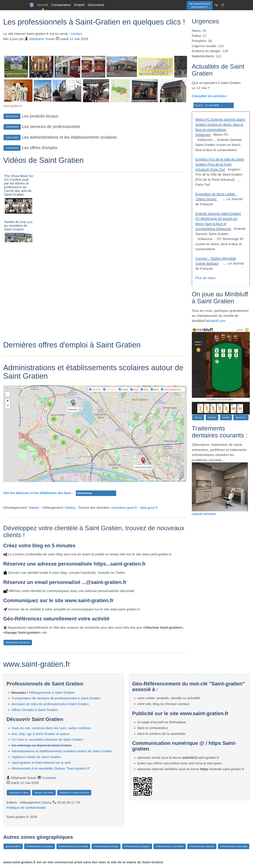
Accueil (43, 5)
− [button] (8, 406)
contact (76, 34)
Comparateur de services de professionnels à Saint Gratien (56, 698)
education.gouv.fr (124, 508)
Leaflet (141, 481)
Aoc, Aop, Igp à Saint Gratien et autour (41, 734)
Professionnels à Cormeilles (170, 846)
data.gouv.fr (149, 508)
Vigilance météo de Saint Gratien (36, 757)
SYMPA (226, 418)
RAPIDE (212, 418)
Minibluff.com (215, 321)
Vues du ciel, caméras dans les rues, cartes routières (51, 728)
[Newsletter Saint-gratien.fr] (216, 5)
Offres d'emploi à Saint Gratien (35, 710)
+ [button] (8, 401)
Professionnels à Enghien (137, 846)
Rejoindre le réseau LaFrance (74, 793)
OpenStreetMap (154, 481)
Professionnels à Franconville (73, 846)
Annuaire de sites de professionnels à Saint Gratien (50, 704)
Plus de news (205, 278)
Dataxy (34, 508)
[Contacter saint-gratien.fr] (223, 5)
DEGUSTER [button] (12, 116)
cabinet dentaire (204, 514)
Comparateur (61, 5)
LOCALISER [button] (12, 138)
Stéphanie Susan (42, 39)
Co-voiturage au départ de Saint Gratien (42, 745)
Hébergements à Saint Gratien (52, 692)
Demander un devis (19, 793)
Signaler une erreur (44, 793)
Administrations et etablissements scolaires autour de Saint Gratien (62, 751)
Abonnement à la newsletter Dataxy (51, 768)
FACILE (198, 418)
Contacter (49, 778)
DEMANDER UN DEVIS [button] (18, 643)
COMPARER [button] (12, 127)
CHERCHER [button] (12, 148)
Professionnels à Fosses (106, 846)
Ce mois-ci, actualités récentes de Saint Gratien (47, 739)
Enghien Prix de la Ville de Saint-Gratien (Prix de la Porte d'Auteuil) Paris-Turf (220, 164)
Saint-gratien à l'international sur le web (41, 763)
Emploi (79, 5)
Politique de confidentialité (26, 808)
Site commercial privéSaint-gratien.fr (200, 5)
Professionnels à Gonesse (39, 846)
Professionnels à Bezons (202, 846)
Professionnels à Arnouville (234, 846)
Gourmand (96, 5)
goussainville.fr (13, 846)
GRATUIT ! (241, 418)
